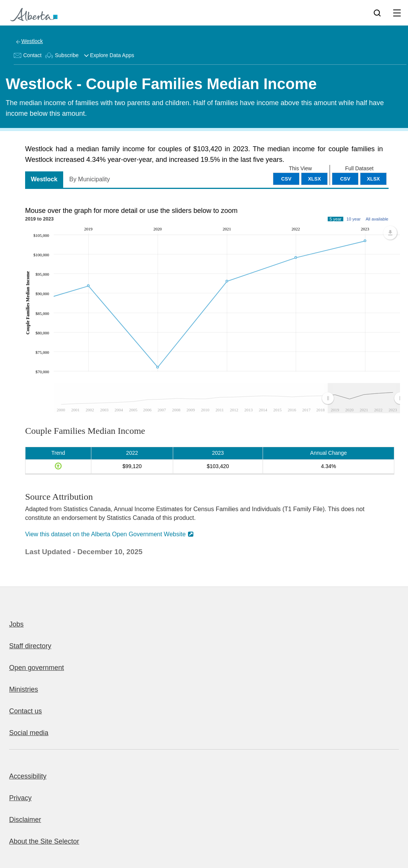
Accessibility (28, 776)
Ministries (24, 689)
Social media (29, 733)
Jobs (16, 624)
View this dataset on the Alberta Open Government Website (105, 534)
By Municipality (90, 179)
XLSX (373, 179)
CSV (345, 179)
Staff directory (30, 646)
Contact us (25, 711)
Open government (37, 668)
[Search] (377, 13)
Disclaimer (25, 820)
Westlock (32, 41)
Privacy (20, 798)
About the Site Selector (44, 841)
